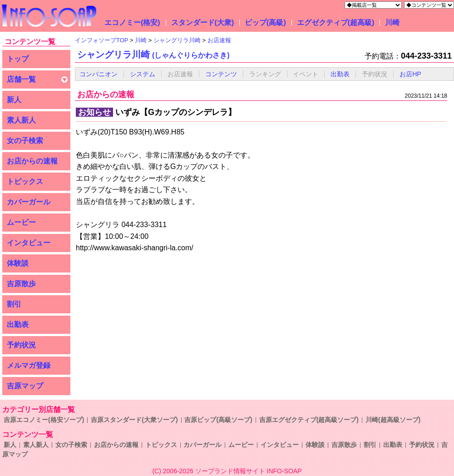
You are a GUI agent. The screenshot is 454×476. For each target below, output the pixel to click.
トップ (18, 59)
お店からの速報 (32, 161)
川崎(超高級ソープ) (393, 420)
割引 (14, 304)
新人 (14, 100)
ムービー (21, 222)
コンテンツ (221, 74)
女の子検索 (25, 141)
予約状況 (21, 345)
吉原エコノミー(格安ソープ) (44, 420)
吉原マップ (25, 386)
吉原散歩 (21, 284)
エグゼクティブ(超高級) (336, 22)
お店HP (410, 74)
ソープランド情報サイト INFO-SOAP (249, 471)
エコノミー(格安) (132, 22)
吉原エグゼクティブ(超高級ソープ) (309, 420)
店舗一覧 (21, 79)
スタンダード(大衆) (203, 22)
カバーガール (29, 202)
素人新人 (21, 120)
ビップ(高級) (265, 22)
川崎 (392, 22)
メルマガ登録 (29, 365)
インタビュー (29, 243)
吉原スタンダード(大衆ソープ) (134, 420)
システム (143, 74)
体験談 (18, 263)
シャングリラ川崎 (153, 55)
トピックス (25, 181)
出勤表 (18, 325)
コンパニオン (99, 74)
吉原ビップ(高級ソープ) (218, 420)
